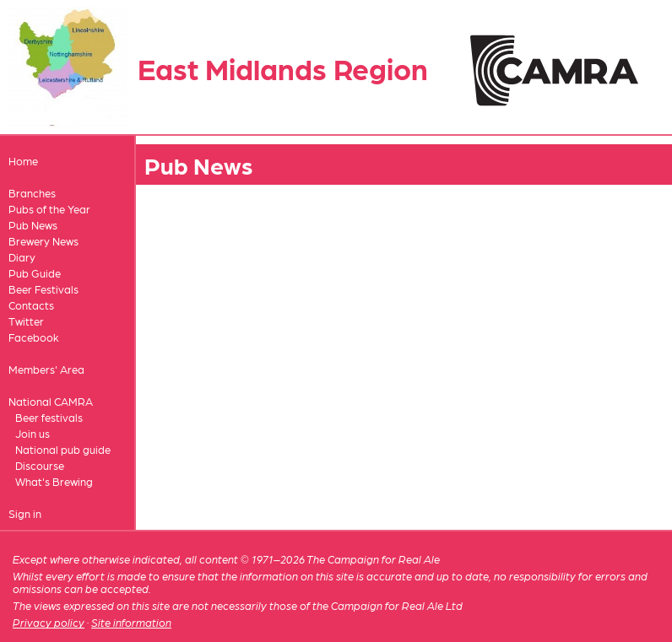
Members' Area (46, 369)
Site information (131, 622)
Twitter (26, 321)
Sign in (25, 513)
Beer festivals (49, 417)
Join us (33, 433)
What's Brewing (54, 481)
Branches (32, 193)
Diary (22, 257)
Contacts (31, 305)
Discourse (40, 465)
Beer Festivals (43, 289)
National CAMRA (51, 401)
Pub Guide (35, 273)
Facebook (34, 337)
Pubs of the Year (49, 209)
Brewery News (43, 241)
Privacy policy (49, 622)
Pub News (33, 225)
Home (23, 161)
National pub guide (63, 449)
